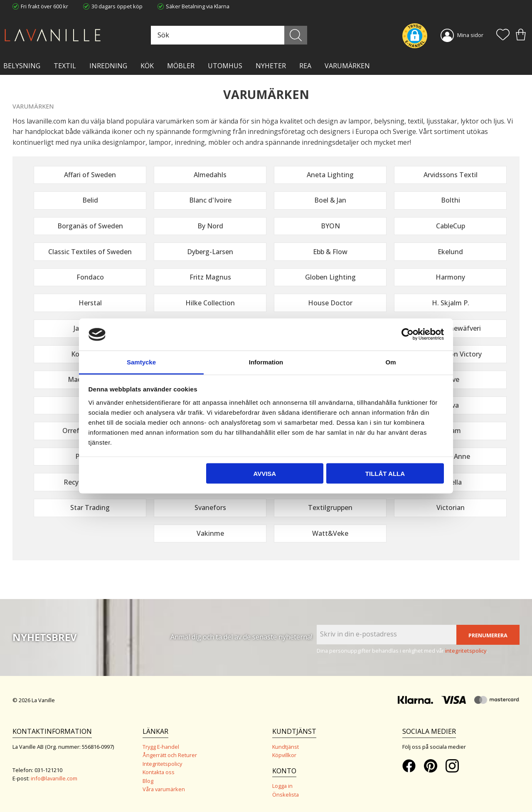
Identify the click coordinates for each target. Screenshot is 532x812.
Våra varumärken (164, 789)
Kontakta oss (159, 772)
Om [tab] (390, 362)
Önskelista (286, 795)
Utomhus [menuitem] (225, 66)
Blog (148, 781)
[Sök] (296, 35)
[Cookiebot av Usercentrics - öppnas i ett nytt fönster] (408, 334)
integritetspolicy (466, 651)
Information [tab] (266, 362)
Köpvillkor (284, 755)
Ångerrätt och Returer (170, 755)
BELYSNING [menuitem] (22, 66)
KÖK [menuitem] (147, 66)
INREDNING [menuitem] (108, 66)
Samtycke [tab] (141, 362)
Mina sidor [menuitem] (470, 35)
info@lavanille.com (54, 778)
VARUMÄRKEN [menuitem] (347, 66)
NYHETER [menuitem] (271, 66)
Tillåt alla (385, 474)
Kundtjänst (286, 747)
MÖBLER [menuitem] (181, 66)
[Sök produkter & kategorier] (228, 35)
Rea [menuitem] (305, 66)
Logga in (282, 786)
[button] (503, 35)
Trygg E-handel (161, 747)
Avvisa (265, 474)
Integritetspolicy (162, 764)
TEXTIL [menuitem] (65, 66)
